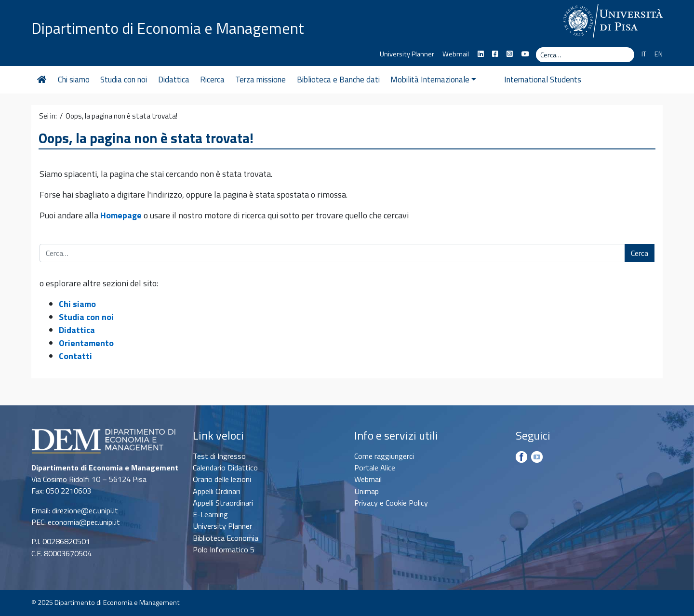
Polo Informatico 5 (224, 549)
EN (659, 54)
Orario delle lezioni (222, 479)
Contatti (75, 356)
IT (644, 54)
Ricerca (212, 80)
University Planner (407, 54)
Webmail (456, 54)
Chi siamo (74, 80)
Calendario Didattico (225, 468)
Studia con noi (124, 80)
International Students (526, 80)
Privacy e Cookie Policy (391, 503)
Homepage (121, 215)
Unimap (367, 491)
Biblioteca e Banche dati (338, 80)
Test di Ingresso (219, 456)
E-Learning (210, 514)
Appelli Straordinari (223, 503)
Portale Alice (375, 468)
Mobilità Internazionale (433, 80)
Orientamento (86, 343)
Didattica (174, 80)
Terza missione (260, 80)
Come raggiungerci (384, 456)
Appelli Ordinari (216, 491)
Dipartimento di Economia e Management (168, 28)
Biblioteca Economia (226, 538)
